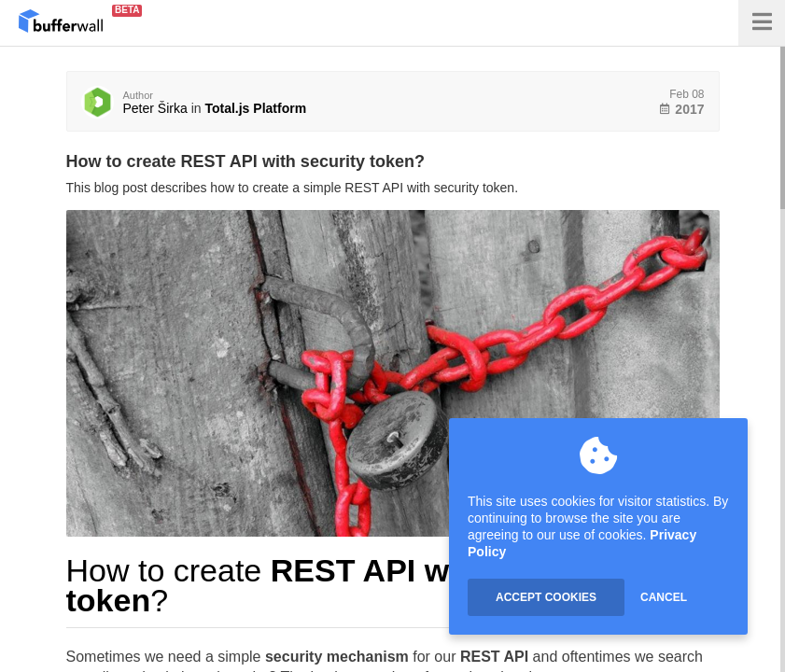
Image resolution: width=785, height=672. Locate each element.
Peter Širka (155, 108)
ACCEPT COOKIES (546, 597)
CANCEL (664, 597)
